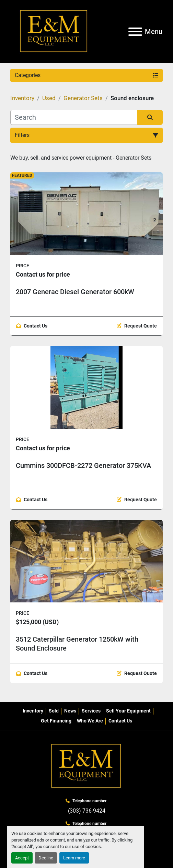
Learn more (74, 858)
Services (91, 711)
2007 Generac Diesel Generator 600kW (75, 292)
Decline (46, 858)
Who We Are (90, 721)
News (70, 711)
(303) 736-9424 (87, 811)
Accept (22, 858)
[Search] (74, 117)
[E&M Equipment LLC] (86, 766)
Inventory (33, 711)
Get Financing (56, 721)
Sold (54, 711)
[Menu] (135, 32)
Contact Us (36, 326)
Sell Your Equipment (128, 711)
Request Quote (141, 326)
